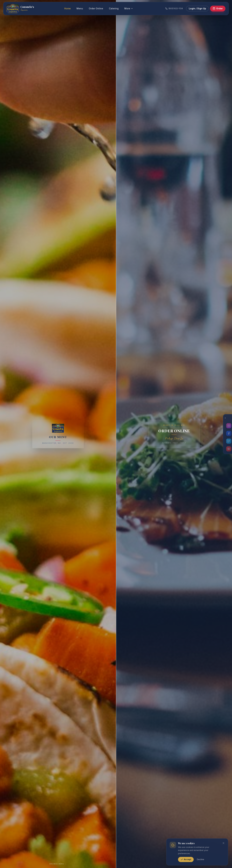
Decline (201, 859)
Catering (114, 8)
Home (68, 8)
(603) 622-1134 (174, 8)
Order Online (96, 8)
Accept (186, 859)
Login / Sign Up (197, 8)
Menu (80, 8)
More (129, 8)
